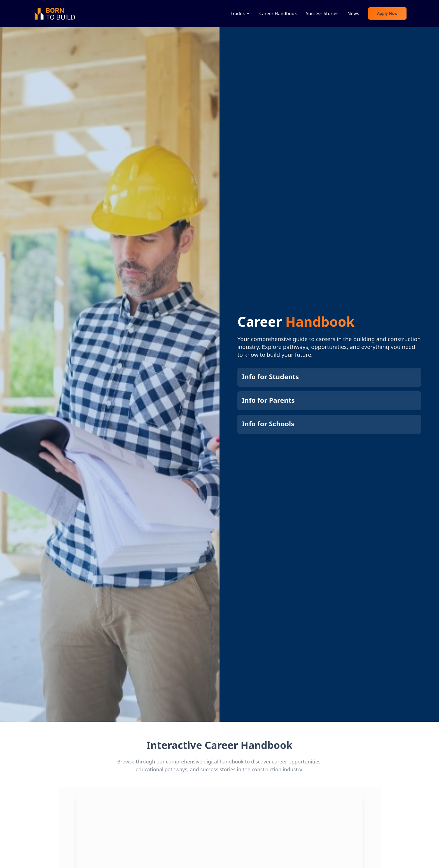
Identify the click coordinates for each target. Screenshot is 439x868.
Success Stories (322, 13)
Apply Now (387, 13)
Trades (240, 13)
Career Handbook (278, 13)
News (353, 13)
